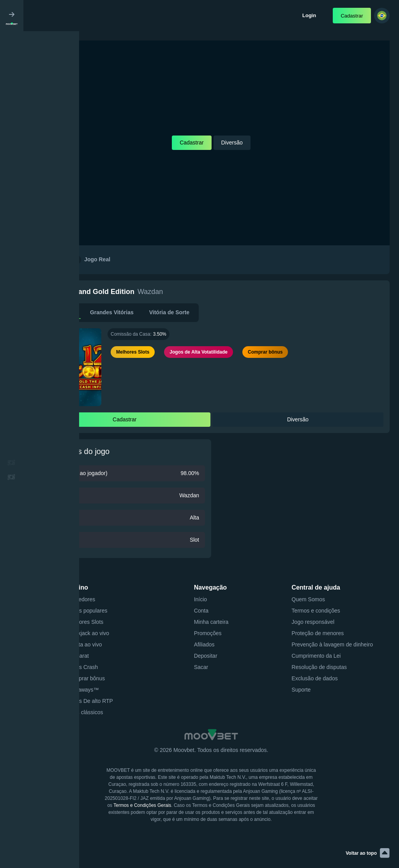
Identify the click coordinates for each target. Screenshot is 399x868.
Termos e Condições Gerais (142, 805)
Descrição (61, 312)
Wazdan (150, 292)
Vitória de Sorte (169, 312)
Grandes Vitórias (112, 312)
